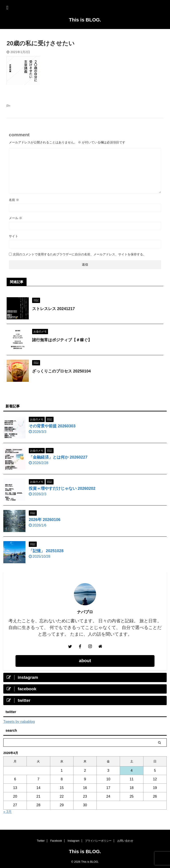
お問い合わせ (125, 841)
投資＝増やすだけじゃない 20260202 (62, 488)
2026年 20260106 (45, 520)
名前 (14, 200)
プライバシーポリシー (98, 841)
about (85, 661)
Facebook (56, 841)
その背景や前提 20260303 (52, 426)
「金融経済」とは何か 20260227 (58, 457)
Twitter (41, 841)
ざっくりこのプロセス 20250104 (61, 371)
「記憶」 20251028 (46, 551)
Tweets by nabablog (19, 722)
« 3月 (8, 812)
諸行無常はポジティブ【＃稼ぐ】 (62, 340)
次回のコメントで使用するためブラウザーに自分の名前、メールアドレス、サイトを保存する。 (79, 254)
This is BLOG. (85, 20)
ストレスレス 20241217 (53, 309)
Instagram (73, 841)
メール (15, 218)
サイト (14, 236)
